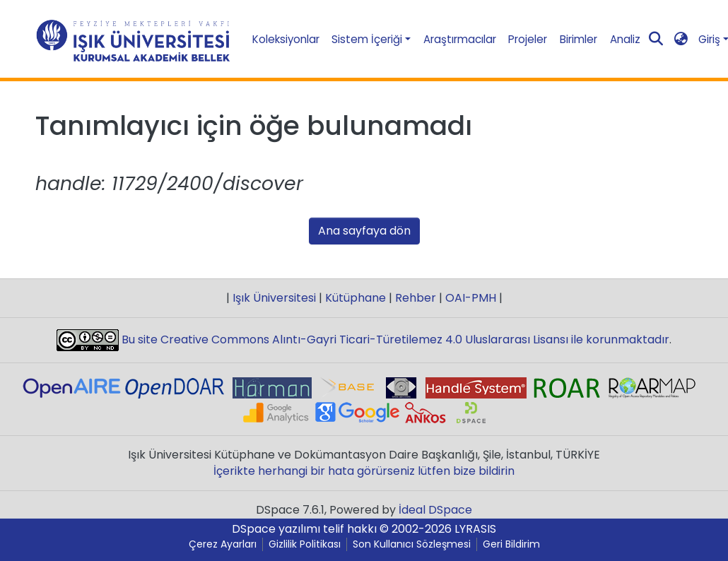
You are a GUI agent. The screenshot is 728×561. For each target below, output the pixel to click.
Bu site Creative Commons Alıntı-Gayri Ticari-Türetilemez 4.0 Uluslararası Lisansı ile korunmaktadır (394, 339)
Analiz (625, 39)
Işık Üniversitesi (274, 298)
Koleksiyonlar (286, 39)
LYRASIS (475, 529)
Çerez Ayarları (223, 544)
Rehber (416, 298)
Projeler (528, 39)
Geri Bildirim (511, 544)
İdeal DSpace (435, 510)
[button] (681, 39)
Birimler (579, 39)
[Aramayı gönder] (656, 40)
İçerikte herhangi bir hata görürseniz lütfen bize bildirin (364, 471)
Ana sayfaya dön (364, 231)
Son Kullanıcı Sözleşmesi (412, 544)
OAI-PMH (471, 298)
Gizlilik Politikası (305, 544)
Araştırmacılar (460, 39)
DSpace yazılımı (276, 529)
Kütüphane (356, 298)
